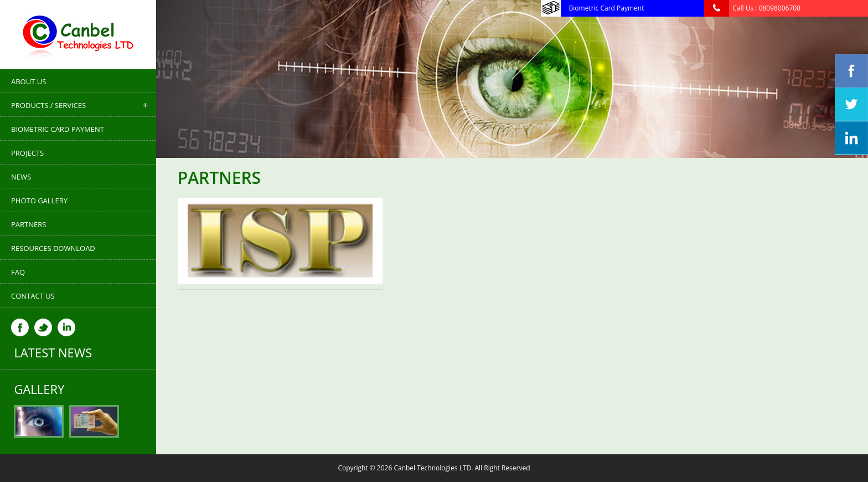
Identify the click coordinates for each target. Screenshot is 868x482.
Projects (27, 153)
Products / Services (48, 105)
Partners (29, 224)
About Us (29, 81)
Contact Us (33, 296)
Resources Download (53, 248)
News (21, 177)
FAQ (18, 272)
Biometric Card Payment (58, 129)
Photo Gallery (39, 201)
